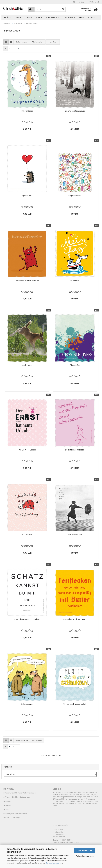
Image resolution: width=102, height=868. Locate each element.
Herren (39, 17)
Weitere (91, 17)
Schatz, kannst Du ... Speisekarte (27, 619)
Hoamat (18, 17)
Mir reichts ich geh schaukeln (75, 704)
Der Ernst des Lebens (27, 450)
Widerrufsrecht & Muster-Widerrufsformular (21, 793)
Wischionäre (75, 365)
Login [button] (82, 2)
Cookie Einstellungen (13, 818)
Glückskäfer (27, 535)
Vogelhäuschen (75, 196)
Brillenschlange (27, 704)
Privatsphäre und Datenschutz (16, 814)
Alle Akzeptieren (85, 851)
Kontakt (8, 801)
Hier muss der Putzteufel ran (27, 280)
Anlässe (7, 17)
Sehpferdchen (27, 111)
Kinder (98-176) (52, 17)
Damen (29, 17)
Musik (81, 17)
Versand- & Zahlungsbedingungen (18, 797)
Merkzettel (94, 2)
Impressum (9, 805)
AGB (7, 810)
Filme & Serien (69, 17)
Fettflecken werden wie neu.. (75, 619)
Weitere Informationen (85, 856)
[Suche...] (31, 9)
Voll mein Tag (75, 280)
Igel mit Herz (27, 196)
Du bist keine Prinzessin (75, 450)
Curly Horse (27, 365)
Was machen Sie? (75, 535)
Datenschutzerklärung (54, 863)
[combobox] (22, 42)
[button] (74, 2)
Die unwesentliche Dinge (75, 111)
